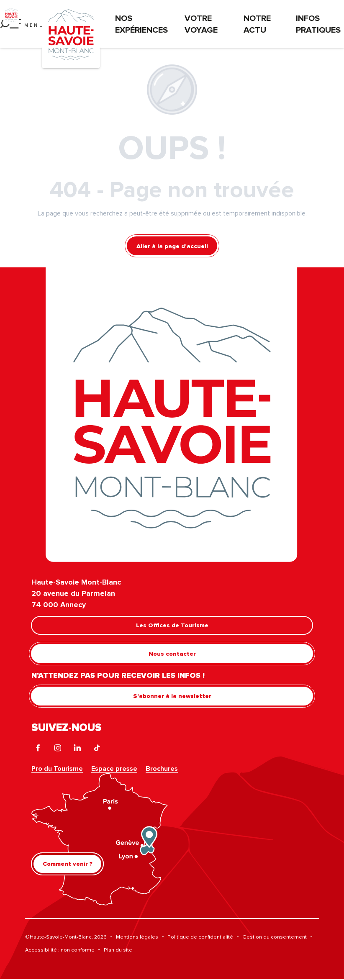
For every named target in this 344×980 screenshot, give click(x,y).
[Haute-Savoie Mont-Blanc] (11, 15)
